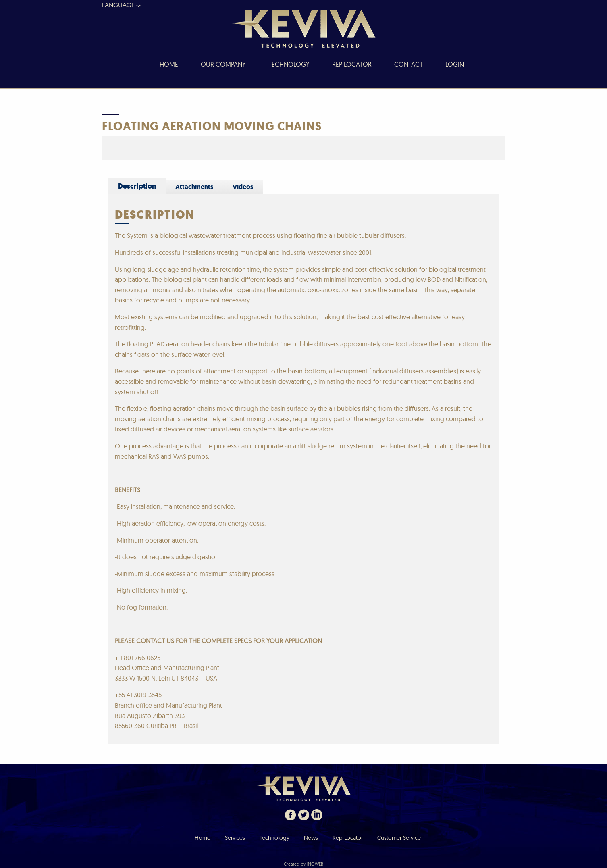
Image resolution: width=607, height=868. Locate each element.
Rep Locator (348, 838)
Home (203, 838)
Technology (274, 838)
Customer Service (399, 838)
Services (235, 838)
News (311, 838)
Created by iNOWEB (303, 864)
